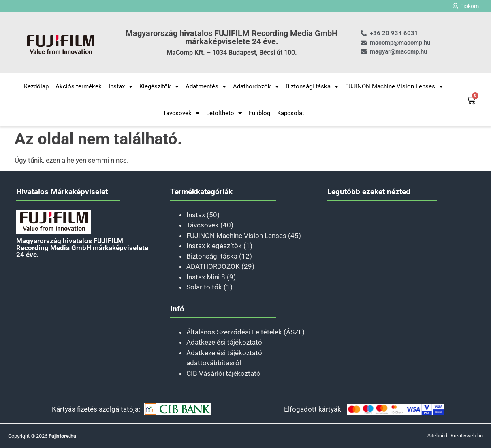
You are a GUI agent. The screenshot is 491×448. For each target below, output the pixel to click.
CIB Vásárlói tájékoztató (223, 373)
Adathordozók (256, 87)
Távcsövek (181, 113)
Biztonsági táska (312, 87)
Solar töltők (204, 287)
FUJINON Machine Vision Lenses (394, 87)
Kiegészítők (159, 87)
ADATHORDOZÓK (213, 266)
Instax (121, 87)
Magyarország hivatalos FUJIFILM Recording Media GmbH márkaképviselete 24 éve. (232, 37)
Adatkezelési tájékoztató (224, 342)
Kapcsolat (291, 113)
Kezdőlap (36, 86)
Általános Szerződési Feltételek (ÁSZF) (245, 332)
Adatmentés (206, 87)
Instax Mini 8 (206, 277)
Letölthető (224, 113)
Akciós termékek (79, 86)
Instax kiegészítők (214, 246)
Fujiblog (259, 113)
